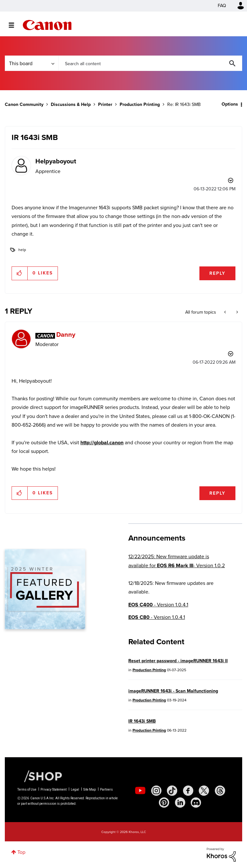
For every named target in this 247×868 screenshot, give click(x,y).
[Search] (150, 63)
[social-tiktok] (172, 791)
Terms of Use (27, 790)
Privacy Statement (54, 790)
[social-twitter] (204, 791)
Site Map (90, 790)
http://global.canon (102, 443)
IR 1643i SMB (142, 721)
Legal (75, 790)
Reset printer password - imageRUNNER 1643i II (178, 661)
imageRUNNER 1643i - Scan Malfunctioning (173, 691)
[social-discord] (196, 803)
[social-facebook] (188, 791)
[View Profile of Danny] (66, 334)
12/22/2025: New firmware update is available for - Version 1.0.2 (177, 561)
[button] (20, 273)
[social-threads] (220, 791)
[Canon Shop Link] (40, 776)
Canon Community (47, 25)
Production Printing (140, 104)
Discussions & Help (71, 104)
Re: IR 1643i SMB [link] (184, 104)
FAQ (222, 6)
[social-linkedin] (180, 803)
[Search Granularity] (32, 63)
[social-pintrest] (164, 803)
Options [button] (230, 104)
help (22, 250)
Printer (105, 104)
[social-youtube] (140, 791)
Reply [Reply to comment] (217, 493)
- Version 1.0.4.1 (158, 605)
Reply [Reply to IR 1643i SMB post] (217, 273)
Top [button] (21, 852)
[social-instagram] (156, 791)
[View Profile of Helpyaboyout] (56, 161)
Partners (106, 790)
